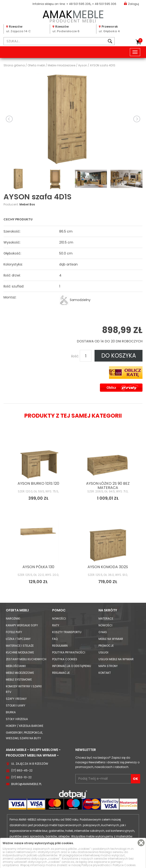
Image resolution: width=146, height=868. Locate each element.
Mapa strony (108, 666)
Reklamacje (61, 673)
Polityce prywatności (96, 865)
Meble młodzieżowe (20, 673)
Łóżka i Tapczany (18, 639)
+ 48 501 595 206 (78, 4)
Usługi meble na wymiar (116, 659)
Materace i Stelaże (20, 646)
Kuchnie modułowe (20, 652)
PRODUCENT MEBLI (73, 16)
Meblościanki (16, 666)
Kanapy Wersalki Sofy (22, 625)
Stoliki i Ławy (16, 705)
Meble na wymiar (111, 639)
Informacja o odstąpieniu (72, 666)
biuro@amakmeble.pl (26, 784)
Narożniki (13, 619)
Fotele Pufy (14, 632)
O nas (103, 632)
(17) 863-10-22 (21, 777)
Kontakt (105, 673)
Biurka (11, 712)
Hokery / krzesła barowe (25, 726)
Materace (106, 619)
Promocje (106, 646)
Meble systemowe (19, 680)
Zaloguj (131, 4)
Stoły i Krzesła (17, 719)
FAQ (55, 639)
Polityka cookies (65, 659)
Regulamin (60, 646)
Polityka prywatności (69, 652)
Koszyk (140, 40)
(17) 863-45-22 (22, 770)
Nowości (59, 619)
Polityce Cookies (124, 865)
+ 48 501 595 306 (104, 4)
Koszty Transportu (67, 632)
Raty (56, 625)
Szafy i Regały (16, 699)
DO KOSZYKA (119, 356)
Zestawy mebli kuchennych (26, 659)
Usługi (103, 652)
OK (135, 779)
